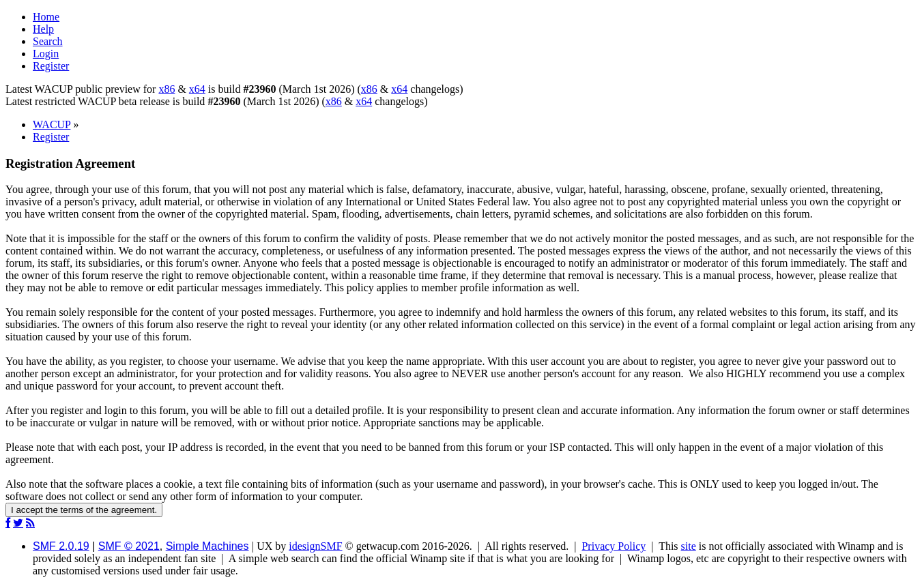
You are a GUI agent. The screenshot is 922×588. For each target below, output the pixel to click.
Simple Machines (207, 546)
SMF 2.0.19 (61, 546)
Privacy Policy (614, 546)
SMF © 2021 (129, 546)
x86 (167, 89)
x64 (197, 89)
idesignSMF (315, 546)
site (689, 546)
